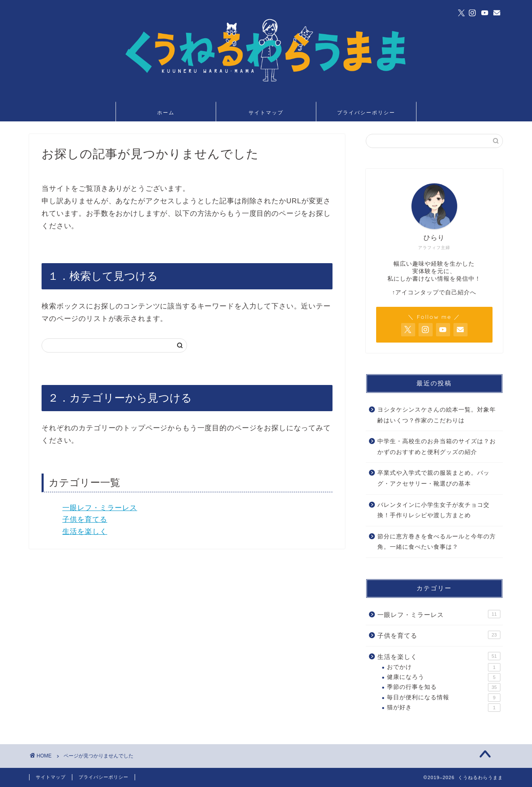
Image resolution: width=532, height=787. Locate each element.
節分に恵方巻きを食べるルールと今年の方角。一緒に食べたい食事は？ (437, 542)
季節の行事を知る (444, 687)
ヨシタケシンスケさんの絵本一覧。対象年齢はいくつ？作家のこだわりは (437, 415)
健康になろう (444, 677)
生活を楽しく (85, 532)
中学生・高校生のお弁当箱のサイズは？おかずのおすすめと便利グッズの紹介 (437, 447)
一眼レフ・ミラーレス (100, 508)
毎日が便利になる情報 (444, 698)
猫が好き (444, 708)
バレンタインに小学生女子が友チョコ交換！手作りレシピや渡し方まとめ (433, 510)
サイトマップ (266, 112)
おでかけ (444, 667)
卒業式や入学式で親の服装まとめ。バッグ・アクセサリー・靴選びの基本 (433, 478)
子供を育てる (85, 519)
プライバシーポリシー (366, 112)
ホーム (166, 112)
